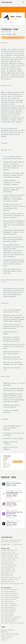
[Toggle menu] (24, 2)
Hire (9, 589)
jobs (9, 550)
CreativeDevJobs (7, 537)
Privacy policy (6, 638)
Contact (4, 640)
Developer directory (8, 630)
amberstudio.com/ (15, 19)
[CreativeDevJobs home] (7, 2)
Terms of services (7, 636)
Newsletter (5, 632)
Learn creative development (10, 634)
